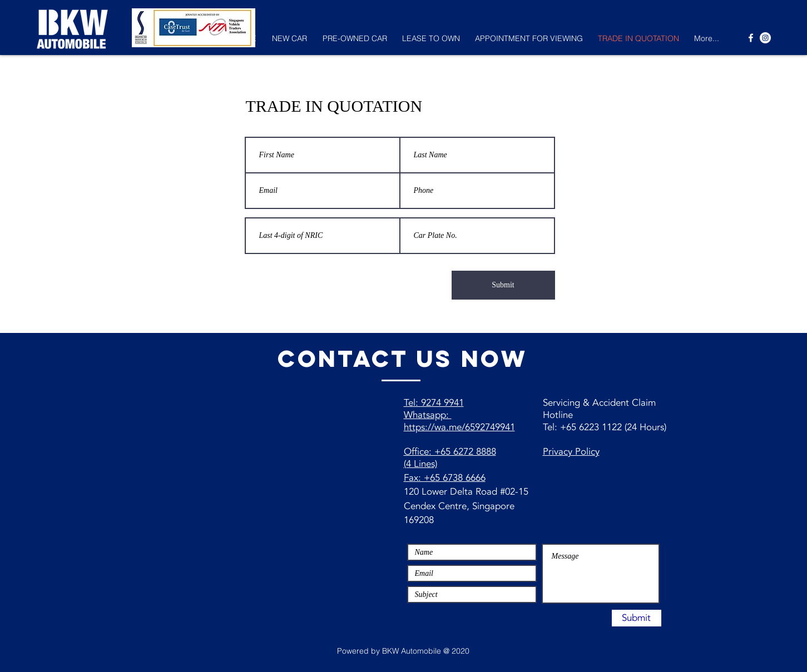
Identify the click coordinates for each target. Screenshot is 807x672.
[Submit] (503, 285)
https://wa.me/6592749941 (459, 427)
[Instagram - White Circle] (765, 38)
